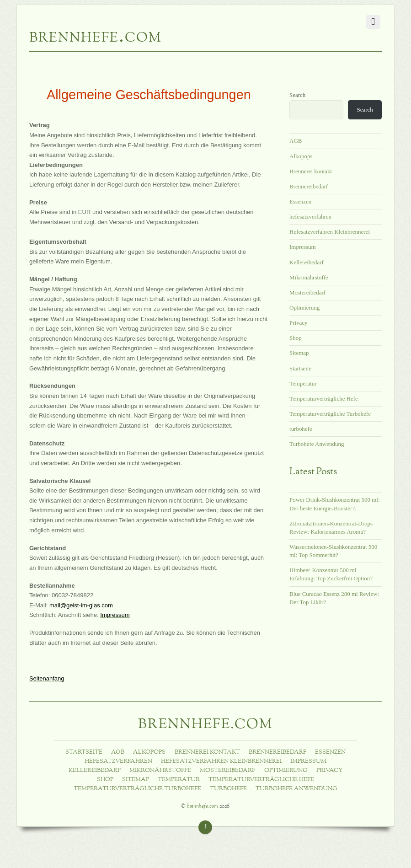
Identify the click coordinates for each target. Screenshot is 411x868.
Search (297, 95)
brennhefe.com (203, 806)
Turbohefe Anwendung (317, 444)
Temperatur (303, 383)
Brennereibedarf (309, 186)
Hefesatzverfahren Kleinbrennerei (330, 232)
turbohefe (301, 429)
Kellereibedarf (307, 262)
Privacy (299, 323)
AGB (296, 141)
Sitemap (299, 353)
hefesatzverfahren (310, 217)
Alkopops (301, 156)
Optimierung (304, 308)
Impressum (303, 247)
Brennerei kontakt (311, 171)
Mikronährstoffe (309, 277)
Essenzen (300, 201)
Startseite (300, 368)
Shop (296, 338)
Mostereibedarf (307, 292)
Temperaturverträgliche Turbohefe (330, 414)
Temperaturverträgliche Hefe (324, 399)
